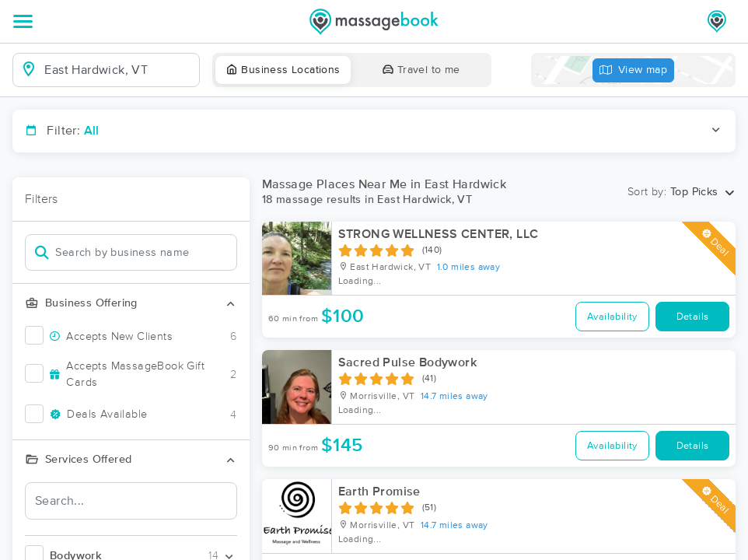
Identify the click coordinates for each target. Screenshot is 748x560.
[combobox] (119, 70)
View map (634, 70)
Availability (612, 317)
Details (693, 317)
